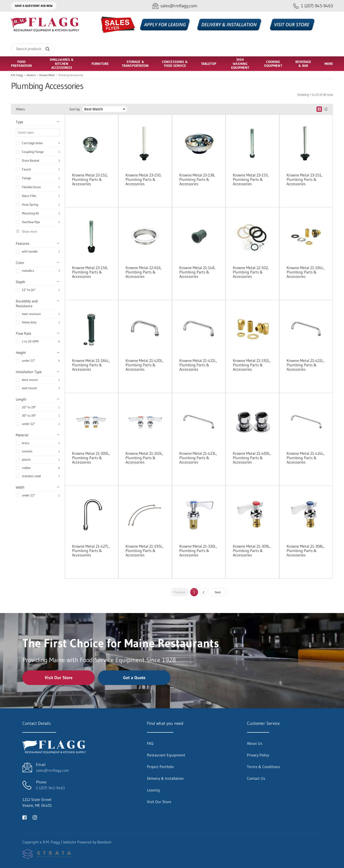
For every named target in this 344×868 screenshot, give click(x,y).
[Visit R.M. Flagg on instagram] (35, 817)
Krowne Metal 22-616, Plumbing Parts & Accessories (144, 272)
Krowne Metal (47, 75)
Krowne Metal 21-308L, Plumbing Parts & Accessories (306, 551)
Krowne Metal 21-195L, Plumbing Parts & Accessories (145, 551)
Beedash (104, 842)
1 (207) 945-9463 (50, 788)
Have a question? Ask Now (34, 6)
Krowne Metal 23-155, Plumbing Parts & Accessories (251, 179)
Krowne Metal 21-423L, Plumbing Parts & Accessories (198, 458)
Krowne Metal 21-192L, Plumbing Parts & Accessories (252, 365)
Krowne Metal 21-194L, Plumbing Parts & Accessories (306, 272)
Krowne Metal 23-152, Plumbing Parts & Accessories (90, 179)
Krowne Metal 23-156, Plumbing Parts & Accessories (90, 272)
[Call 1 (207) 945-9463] (313, 6)
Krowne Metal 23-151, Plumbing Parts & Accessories (304, 179)
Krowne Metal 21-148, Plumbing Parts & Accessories (197, 272)
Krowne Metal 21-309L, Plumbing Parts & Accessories (252, 551)
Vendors (31, 75)
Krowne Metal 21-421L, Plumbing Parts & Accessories (198, 365)
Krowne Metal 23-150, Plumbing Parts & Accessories (144, 179)
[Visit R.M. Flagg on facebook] (25, 817)
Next (218, 592)
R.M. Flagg (17, 75)
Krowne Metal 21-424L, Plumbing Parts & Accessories (306, 458)
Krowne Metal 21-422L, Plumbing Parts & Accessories (305, 365)
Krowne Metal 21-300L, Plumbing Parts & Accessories (91, 458)
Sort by (75, 109)
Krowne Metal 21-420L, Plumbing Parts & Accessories (145, 365)
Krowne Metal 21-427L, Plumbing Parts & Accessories (91, 551)
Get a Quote (134, 678)
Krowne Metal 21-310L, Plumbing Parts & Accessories (144, 458)
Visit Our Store (59, 678)
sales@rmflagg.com (53, 770)
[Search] (33, 49)
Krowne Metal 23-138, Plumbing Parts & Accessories (197, 179)
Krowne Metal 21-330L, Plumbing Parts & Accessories (198, 551)
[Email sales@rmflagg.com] (175, 6)
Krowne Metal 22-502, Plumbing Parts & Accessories (251, 272)
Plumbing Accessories (71, 75)
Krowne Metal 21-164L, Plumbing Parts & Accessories (91, 365)
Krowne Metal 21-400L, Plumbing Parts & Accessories (252, 458)
